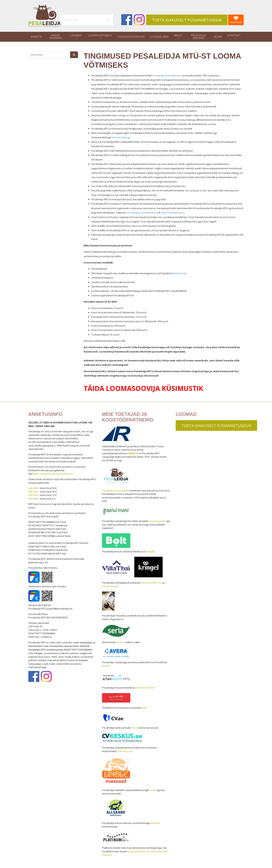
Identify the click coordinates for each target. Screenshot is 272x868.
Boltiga (150, 551)
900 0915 (33, 495)
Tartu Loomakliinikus (173, 213)
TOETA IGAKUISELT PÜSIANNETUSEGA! (187, 20)
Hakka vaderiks (56, 37)
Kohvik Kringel (110, 586)
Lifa (144, 708)
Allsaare (155, 823)
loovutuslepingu (121, 137)
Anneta (36, 37)
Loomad (76, 35)
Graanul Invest (157, 521)
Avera (105, 666)
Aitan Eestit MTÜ (145, 688)
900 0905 (33, 499)
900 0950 (33, 488)
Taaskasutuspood (131, 37)
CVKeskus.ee (125, 751)
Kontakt (234, 35)
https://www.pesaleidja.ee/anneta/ (53, 474)
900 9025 (33, 492)
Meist (178, 35)
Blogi (218, 37)
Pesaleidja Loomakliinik (115, 491)
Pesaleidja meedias (199, 37)
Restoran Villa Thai (151, 583)
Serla (119, 642)
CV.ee (135, 728)
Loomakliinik (159, 37)
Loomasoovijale (100, 35)
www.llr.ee (179, 273)
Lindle (153, 790)
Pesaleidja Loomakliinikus (167, 75)
